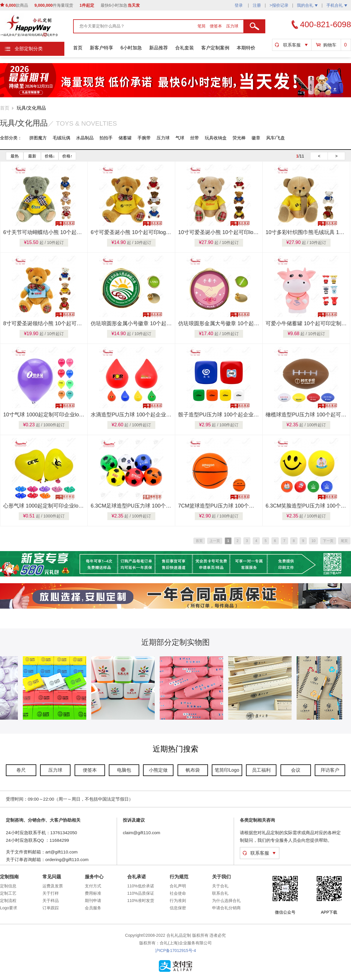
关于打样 (51, 893)
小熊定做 (158, 770)
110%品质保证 (141, 893)
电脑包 (124, 770)
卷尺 (21, 770)
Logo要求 (9, 908)
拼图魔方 (38, 138)
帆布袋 (193, 770)
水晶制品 (85, 138)
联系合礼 (220, 893)
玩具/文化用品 (31, 108)
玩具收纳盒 (216, 138)
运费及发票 (53, 886)
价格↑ (67, 156)
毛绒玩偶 (61, 138)
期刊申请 (93, 901)
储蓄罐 (125, 138)
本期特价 (246, 48)
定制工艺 (8, 893)
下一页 (328, 541)
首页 (78, 48)
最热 (15, 156)
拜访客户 (330, 770)
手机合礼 (337, 5)
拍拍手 (106, 138)
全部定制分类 (29, 49)
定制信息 (8, 886)
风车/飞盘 (276, 138)
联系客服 (292, 45)
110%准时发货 (141, 901)
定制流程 (8, 901)
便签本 (216, 26)
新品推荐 (159, 48)
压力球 (232, 26)
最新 (32, 156)
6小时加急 (131, 48)
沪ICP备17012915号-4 (175, 950)
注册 (257, 5)
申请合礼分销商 (226, 908)
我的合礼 (307, 5)
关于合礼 (220, 886)
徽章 (256, 138)
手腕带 (144, 138)
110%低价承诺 (141, 886)
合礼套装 (185, 48)
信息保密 (178, 908)
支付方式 (93, 886)
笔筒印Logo (227, 770)
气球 (180, 138)
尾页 (344, 541)
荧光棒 (239, 138)
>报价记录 (279, 5)
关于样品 (51, 901)
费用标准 (93, 893)
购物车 (330, 45)
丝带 (195, 138)
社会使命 (178, 893)
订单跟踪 (51, 908)
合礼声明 (178, 886)
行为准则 (178, 901)
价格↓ (50, 156)
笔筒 (202, 26)
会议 (296, 770)
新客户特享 (101, 48)
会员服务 (93, 908)
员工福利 (261, 770)
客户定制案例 (215, 48)
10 (313, 541)
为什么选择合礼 (226, 901)
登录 (239, 5)
